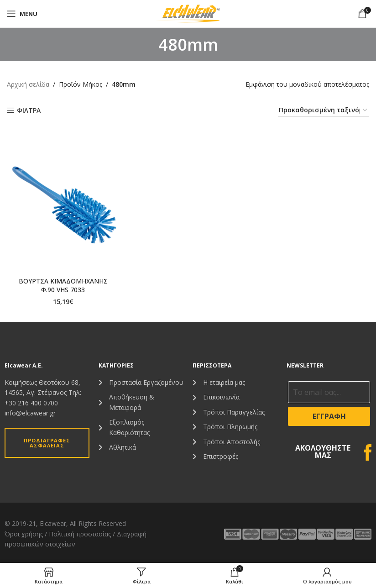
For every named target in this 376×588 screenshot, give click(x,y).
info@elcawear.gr (30, 413)
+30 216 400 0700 (31, 403)
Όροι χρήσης (24, 534)
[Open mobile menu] (22, 14)
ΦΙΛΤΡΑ (29, 111)
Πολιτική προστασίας (80, 534)
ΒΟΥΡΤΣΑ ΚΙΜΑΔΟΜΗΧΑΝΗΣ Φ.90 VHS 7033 (63, 286)
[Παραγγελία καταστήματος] (324, 111)
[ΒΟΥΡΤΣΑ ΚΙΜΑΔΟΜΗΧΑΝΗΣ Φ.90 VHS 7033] (63, 204)
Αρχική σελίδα (28, 84)
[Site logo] (188, 13)
